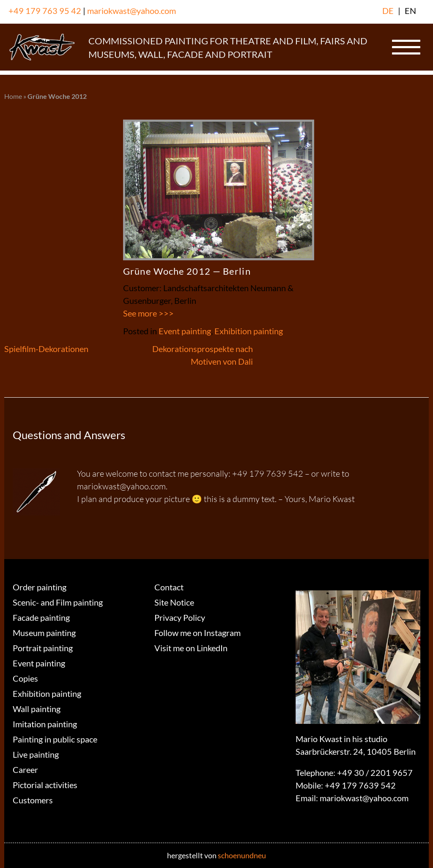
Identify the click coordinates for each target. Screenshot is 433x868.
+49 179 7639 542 (360, 785)
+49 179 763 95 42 (45, 11)
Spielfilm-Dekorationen (46, 349)
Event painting (185, 331)
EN (410, 11)
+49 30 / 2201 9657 (375, 772)
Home (13, 96)
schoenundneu (242, 855)
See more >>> (148, 313)
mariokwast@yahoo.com (132, 11)
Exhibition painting (249, 331)
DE (388, 11)
